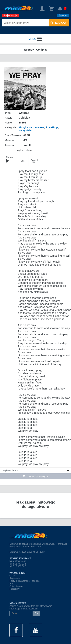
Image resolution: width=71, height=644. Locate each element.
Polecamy (14, 589)
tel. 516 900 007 (18, 566)
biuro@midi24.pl (18, 561)
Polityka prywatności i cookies (25, 581)
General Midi (34, 161)
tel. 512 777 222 (18, 564)
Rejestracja (10, 15)
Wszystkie (25, 130)
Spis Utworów (16, 586)
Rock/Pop (52, 127)
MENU (35, 39)
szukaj (58, 23)
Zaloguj (63, 15)
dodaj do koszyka (35, 476)
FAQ (12, 584)
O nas (12, 576)
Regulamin (15, 578)
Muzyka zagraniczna (32, 127)
